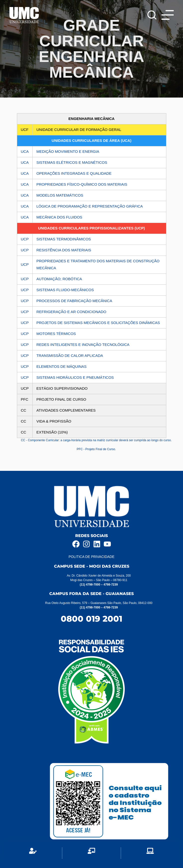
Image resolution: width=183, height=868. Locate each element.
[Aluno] (33, 853)
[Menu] (168, 15)
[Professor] (91, 853)
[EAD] (150, 853)
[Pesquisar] (152, 15)
